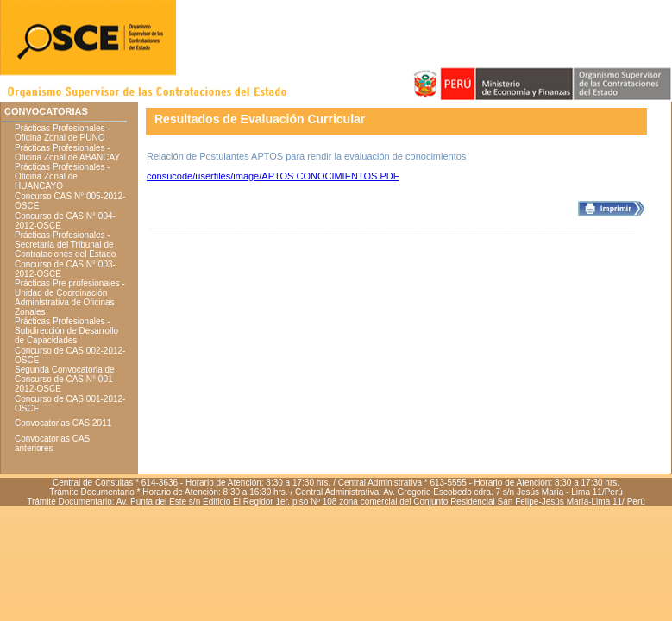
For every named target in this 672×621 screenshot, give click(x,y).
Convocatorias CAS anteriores (52, 443)
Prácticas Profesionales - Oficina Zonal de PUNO (63, 133)
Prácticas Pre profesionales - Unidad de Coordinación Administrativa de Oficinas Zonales (70, 298)
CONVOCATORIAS (46, 111)
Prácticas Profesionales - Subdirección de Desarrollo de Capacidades (66, 331)
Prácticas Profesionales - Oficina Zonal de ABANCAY (67, 153)
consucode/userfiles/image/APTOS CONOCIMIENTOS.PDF (273, 176)
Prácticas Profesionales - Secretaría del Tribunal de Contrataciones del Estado (65, 245)
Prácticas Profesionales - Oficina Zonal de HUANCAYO (63, 176)
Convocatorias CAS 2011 (63, 423)
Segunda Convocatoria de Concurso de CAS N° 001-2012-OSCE (65, 379)
